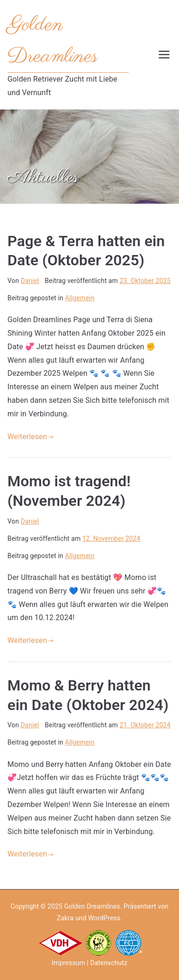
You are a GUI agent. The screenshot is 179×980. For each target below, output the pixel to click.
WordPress (104, 918)
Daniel (30, 281)
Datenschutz (109, 963)
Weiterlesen (31, 437)
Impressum (68, 963)
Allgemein (80, 298)
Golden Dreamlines (92, 906)
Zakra (65, 918)
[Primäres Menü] (164, 55)
